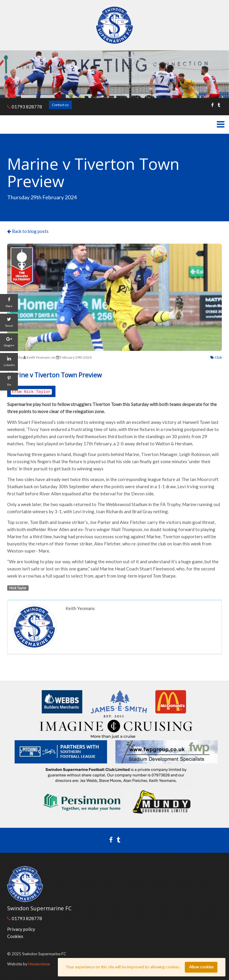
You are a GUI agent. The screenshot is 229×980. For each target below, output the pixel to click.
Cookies (15, 936)
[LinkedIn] (9, 362)
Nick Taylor (18, 588)
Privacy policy (21, 929)
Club (216, 357)
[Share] (9, 303)
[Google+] (9, 342)
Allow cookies (201, 967)
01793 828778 (25, 107)
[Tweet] (9, 323)
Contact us (60, 105)
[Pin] (9, 382)
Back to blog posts (28, 231)
